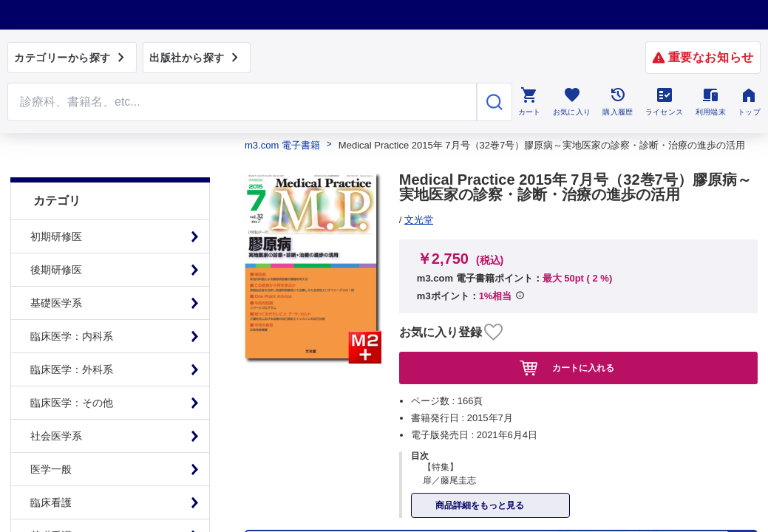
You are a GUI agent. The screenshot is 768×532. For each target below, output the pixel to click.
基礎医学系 (56, 273)
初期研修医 (56, 207)
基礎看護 (51, 506)
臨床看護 (51, 473)
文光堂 (419, 220)
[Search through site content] (242, 102)
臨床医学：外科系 (72, 340)
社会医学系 (56, 406)
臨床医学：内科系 (72, 307)
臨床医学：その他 (72, 373)
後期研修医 (56, 240)
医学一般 (51, 440)
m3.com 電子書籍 (282, 145)
